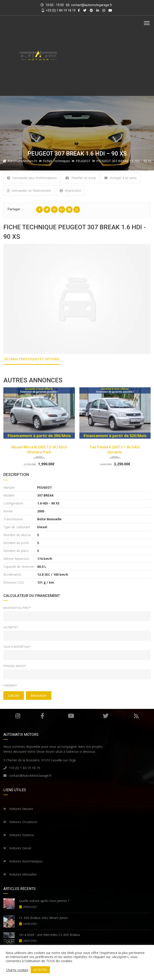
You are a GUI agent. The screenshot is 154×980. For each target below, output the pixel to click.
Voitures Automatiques (23, 861)
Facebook (42, 716)
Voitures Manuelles (20, 874)
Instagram (18, 716)
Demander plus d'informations (32, 178)
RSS (136, 716)
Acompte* (11, 627)
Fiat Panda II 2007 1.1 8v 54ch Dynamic (115, 450)
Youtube (71, 716)
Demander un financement (29, 191)
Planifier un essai (81, 178)
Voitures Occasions (20, 822)
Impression (70, 191)
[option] (77, 299)
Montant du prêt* (17, 608)
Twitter (106, 716)
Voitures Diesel (17, 848)
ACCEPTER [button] (40, 970)
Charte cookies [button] (17, 970)
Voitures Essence (19, 835)
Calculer (14, 695)
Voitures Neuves (18, 809)
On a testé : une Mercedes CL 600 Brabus (50, 935)
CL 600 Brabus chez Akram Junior (44, 918)
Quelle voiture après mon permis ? (44, 901)
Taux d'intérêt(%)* (17, 647)
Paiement (10, 685)
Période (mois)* (15, 666)
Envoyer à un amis (121, 178)
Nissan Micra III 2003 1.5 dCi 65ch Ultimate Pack (39, 450)
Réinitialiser (39, 695)
